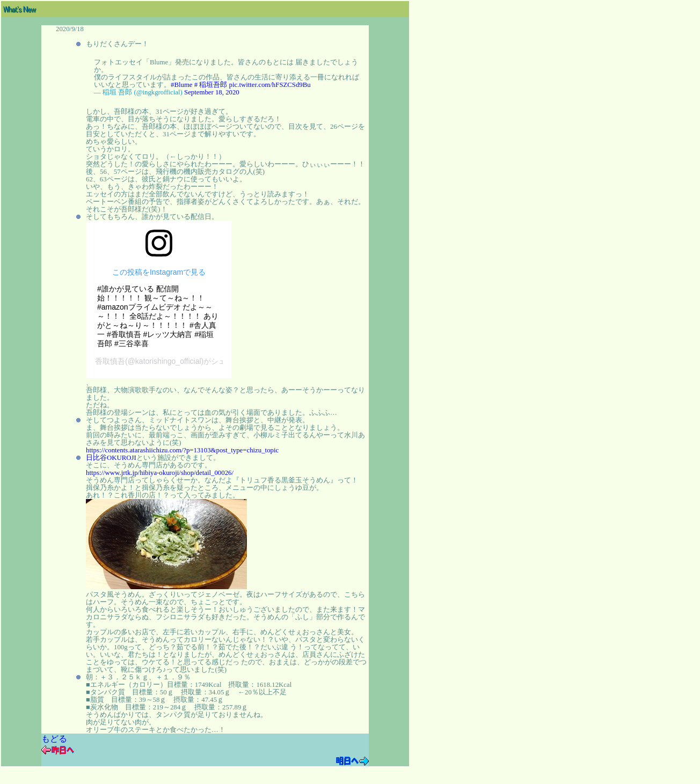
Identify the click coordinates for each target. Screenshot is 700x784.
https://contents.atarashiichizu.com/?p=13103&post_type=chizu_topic (182, 450)
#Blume (182, 85)
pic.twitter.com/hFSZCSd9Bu (270, 85)
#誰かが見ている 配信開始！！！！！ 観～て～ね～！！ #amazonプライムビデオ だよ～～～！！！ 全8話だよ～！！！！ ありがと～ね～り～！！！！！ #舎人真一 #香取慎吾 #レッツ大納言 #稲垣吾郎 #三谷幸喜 (158, 316)
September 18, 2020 (212, 92)
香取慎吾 (110, 361)
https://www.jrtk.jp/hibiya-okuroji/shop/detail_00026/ (160, 473)
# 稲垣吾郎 (211, 85)
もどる (54, 739)
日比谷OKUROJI (111, 458)
